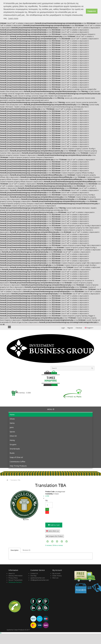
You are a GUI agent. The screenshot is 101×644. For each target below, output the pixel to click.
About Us (12, 573)
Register (70, 328)
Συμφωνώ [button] (92, 11)
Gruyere (13, 444)
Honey (12, 440)
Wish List (55, 577)
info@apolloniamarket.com (40, 580)
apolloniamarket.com (38, 577)
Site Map (33, 575)
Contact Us (34, 573)
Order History (57, 575)
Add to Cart (54, 525)
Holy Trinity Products (18, 466)
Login (63, 328)
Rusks (12, 453)
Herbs (12, 423)
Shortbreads (15, 448)
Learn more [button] (13, 18)
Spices (12, 431)
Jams (12, 427)
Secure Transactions (15, 580)
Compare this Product (55, 536)
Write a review (58, 545)
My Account (56, 573)
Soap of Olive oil (16, 457)
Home (12, 414)
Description (14, 550)
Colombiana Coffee (17, 461)
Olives (12, 419)
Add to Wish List (53, 531)
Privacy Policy (13, 577)
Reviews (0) (26, 550)
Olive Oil (13, 436)
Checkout (79, 328)
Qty (46, 500)
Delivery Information (15, 575)
